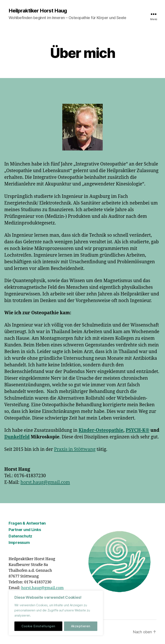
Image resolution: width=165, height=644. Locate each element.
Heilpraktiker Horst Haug (38, 11)
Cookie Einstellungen (38, 626)
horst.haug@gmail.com (45, 482)
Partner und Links (25, 530)
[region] (56, 613)
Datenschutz (20, 536)
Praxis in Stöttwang (75, 449)
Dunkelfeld (17, 437)
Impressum (19, 542)
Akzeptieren (81, 626)
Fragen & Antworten (27, 523)
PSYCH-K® (137, 430)
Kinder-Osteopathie (101, 430)
